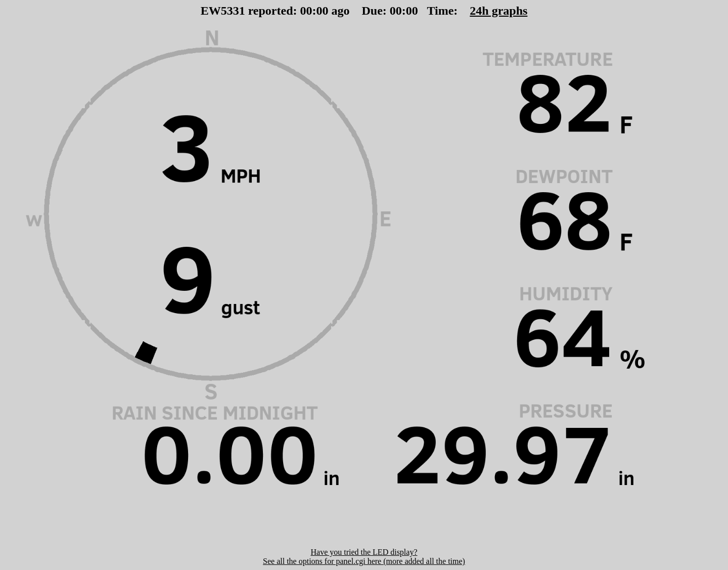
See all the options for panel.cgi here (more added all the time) (364, 561)
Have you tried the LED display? (364, 552)
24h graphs (498, 11)
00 (306, 11)
